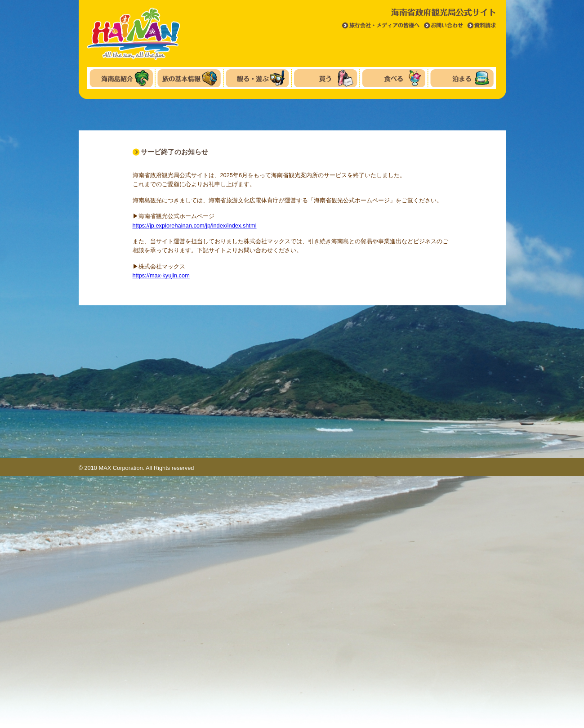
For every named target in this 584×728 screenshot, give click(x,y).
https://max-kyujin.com (161, 275)
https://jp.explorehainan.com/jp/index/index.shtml (195, 226)
